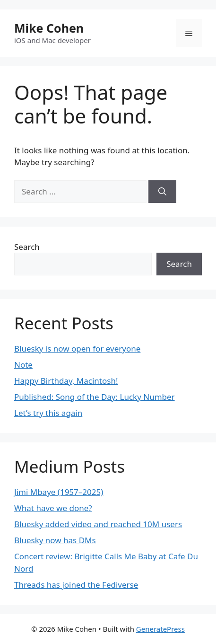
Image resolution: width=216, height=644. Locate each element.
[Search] (162, 192)
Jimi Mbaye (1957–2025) (59, 492)
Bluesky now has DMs (55, 540)
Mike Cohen (49, 28)
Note (23, 365)
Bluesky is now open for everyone (77, 348)
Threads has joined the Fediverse (76, 585)
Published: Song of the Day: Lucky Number (95, 397)
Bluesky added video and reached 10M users (98, 524)
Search (27, 247)
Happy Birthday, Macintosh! (66, 381)
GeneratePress (160, 629)
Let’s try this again (48, 413)
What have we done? (53, 508)
